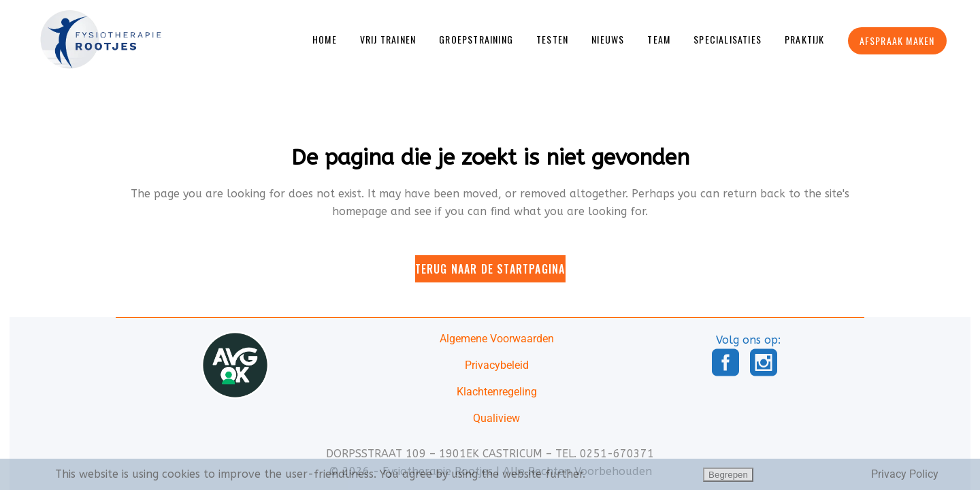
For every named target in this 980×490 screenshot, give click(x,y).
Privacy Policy (905, 474)
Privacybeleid (497, 365)
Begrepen (728, 475)
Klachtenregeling (497, 392)
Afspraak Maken (900, 40)
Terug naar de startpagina (490, 261)
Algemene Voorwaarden (497, 339)
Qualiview (496, 418)
